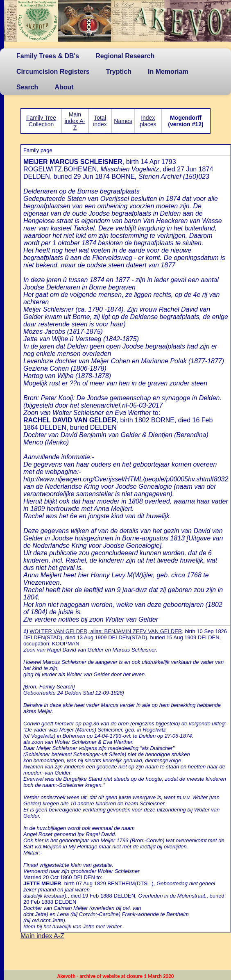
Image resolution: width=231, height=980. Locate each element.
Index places (148, 121)
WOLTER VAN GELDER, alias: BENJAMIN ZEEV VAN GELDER (106, 631)
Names (123, 121)
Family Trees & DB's (48, 56)
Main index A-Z (75, 121)
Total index (100, 121)
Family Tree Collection (41, 121)
